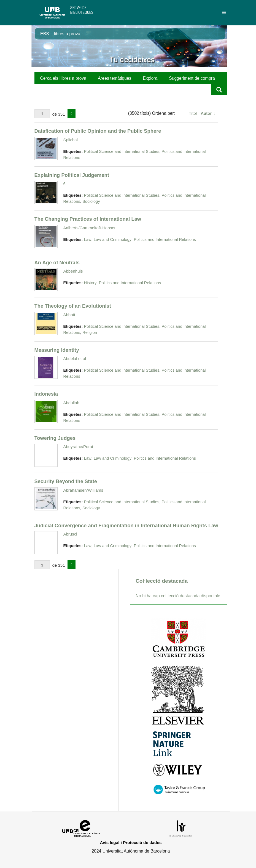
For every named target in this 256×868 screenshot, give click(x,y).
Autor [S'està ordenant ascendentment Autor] (207, 113)
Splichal (71, 140)
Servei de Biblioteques (82, 10)
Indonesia (46, 394)
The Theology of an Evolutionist (73, 306)
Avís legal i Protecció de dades (131, 842)
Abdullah (71, 403)
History (90, 283)
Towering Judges (55, 438)
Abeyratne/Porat (78, 447)
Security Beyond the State (66, 481)
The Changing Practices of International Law (88, 219)
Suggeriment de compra (192, 78)
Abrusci (70, 534)
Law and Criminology (113, 239)
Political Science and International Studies (122, 151)
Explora (150, 78)
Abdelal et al (75, 359)
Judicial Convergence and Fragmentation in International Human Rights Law (126, 525)
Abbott (69, 315)
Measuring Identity (57, 350)
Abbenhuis (73, 271)
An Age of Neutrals (57, 263)
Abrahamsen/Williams (83, 490)
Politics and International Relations (165, 239)
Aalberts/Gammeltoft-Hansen (90, 228)
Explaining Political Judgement (72, 175)
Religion (90, 332)
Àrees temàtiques (114, 78)
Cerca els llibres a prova (63, 78)
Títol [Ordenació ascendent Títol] (193, 113)
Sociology (91, 201)
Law (88, 239)
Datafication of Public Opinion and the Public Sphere (98, 131)
